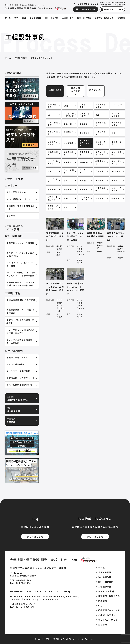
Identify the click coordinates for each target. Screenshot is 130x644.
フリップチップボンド (69, 115)
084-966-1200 (88, 4)
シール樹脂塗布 (53, 124)
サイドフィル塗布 (85, 115)
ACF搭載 (68, 162)
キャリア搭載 (53, 133)
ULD (97, 115)
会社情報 (103, 624)
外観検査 (100, 198)
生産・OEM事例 (106, 591)
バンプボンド (117, 106)
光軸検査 (68, 189)
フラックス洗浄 (85, 106)
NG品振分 (116, 171)
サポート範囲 (105, 572)
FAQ (100, 606)
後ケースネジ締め (116, 124)
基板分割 (68, 124)
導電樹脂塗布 (85, 153)
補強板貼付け (101, 162)
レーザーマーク (53, 180)
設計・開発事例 (106, 582)
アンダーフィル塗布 (116, 115)
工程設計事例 (21, 58)
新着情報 (103, 601)
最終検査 (116, 198)
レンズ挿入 (69, 143)
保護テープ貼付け (53, 207)
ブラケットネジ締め (101, 153)
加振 (66, 198)
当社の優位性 (105, 577)
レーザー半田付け (53, 162)
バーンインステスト (85, 198)
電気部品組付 (101, 124)
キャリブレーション (117, 162)
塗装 (66, 180)
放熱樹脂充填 (53, 153)
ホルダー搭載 (117, 143)
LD (49, 115)
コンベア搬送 (69, 171)
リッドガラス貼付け (53, 143)
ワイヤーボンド (101, 133)
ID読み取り (85, 162)
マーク (51, 171)
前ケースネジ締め (100, 106)
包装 (66, 207)
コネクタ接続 (100, 189)
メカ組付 (100, 180)
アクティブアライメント (85, 143)
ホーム (8, 58)
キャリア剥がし (117, 153)
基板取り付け (69, 133)
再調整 (83, 180)
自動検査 (100, 171)
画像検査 (84, 189)
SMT (66, 106)
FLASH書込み (52, 106)
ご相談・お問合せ (107, 615)
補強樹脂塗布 (69, 153)
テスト (115, 180)
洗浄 (113, 133)
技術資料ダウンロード (109, 610)
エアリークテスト (117, 189)
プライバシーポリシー (109, 620)
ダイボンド (85, 133)
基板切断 (84, 124)
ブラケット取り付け (53, 198)
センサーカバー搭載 (101, 143)
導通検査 (52, 189)
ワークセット (85, 171)
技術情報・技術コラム (109, 596)
